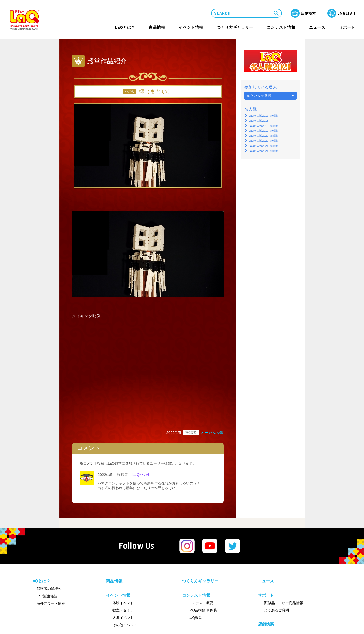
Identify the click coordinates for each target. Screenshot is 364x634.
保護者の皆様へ (49, 589)
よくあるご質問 (277, 610)
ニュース (317, 27)
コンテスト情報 (281, 27)
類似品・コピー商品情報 (284, 603)
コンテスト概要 (201, 603)
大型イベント (123, 618)
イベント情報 (191, 27)
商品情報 (157, 27)
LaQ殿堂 (195, 618)
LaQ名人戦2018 (259, 121)
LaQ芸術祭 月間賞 (203, 610)
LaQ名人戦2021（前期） (264, 146)
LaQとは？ (125, 27)
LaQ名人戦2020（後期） (264, 141)
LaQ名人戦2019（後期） (264, 131)
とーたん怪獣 (212, 432)
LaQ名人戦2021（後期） (264, 151)
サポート (347, 27)
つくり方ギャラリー (235, 27)
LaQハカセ (142, 474)
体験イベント (123, 603)
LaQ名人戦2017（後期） (264, 116)
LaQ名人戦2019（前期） (264, 126)
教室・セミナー (125, 610)
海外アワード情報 (51, 603)
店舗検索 (266, 624)
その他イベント (125, 625)
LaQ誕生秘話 (47, 596)
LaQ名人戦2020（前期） (264, 136)
